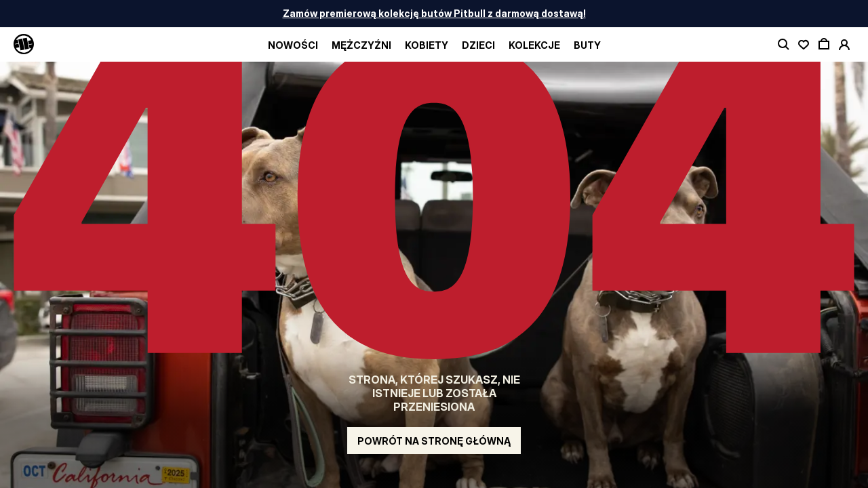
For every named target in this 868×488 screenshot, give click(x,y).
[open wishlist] (804, 45)
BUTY (587, 45)
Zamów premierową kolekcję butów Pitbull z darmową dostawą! (434, 13)
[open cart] (824, 45)
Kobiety (427, 45)
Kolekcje (534, 45)
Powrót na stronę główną (434, 441)
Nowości (293, 45)
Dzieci (478, 45)
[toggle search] (783, 45)
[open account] (844, 45)
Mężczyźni (361, 45)
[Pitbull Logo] (24, 45)
